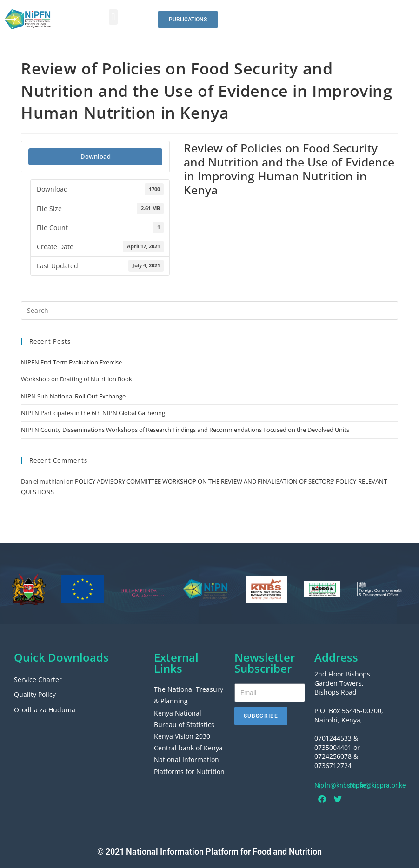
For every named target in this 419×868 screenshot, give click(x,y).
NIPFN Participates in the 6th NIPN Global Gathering (93, 413)
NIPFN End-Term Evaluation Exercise (71, 362)
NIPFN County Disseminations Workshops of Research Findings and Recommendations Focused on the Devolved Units (185, 430)
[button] (113, 17)
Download (96, 156)
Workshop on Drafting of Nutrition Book (76, 379)
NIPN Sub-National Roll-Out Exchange (73, 396)
